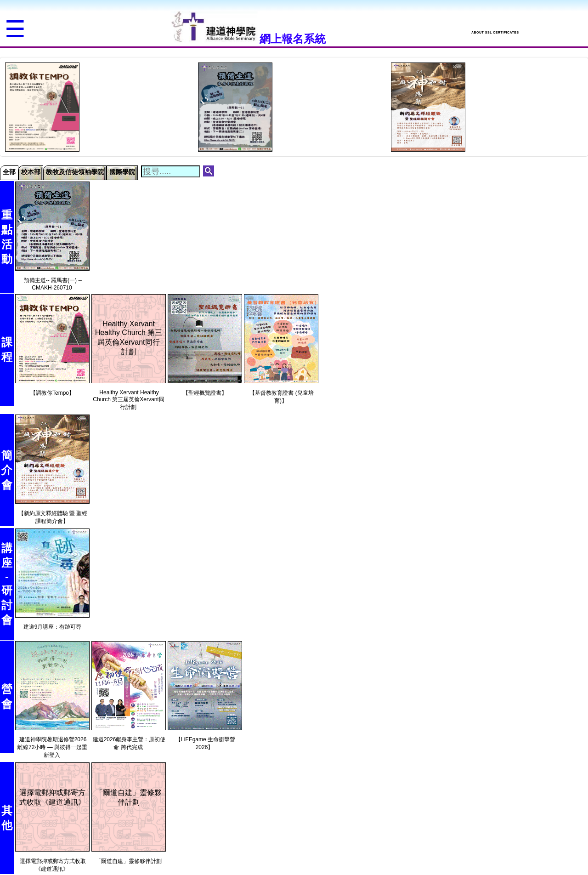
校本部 (31, 172)
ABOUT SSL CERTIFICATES (495, 32)
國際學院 (122, 172)
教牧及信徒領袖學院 (75, 172)
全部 (9, 172)
